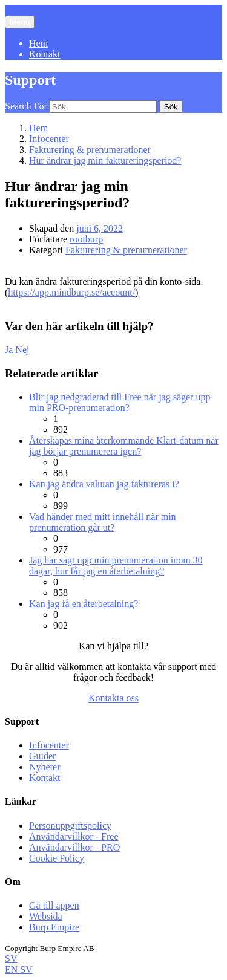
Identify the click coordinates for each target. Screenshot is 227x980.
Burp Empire (54, 927)
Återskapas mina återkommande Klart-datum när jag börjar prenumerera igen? (124, 446)
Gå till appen (54, 905)
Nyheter (45, 767)
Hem (38, 43)
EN (12, 969)
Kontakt (45, 54)
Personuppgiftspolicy (70, 826)
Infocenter (49, 745)
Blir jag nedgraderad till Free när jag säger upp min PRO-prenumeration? (120, 402)
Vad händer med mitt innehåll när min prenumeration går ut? (103, 522)
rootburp (86, 239)
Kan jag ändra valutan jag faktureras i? (104, 484)
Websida (46, 916)
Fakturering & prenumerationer (126, 250)
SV (11, 959)
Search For (26, 106)
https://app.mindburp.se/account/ (71, 292)
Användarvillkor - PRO (74, 847)
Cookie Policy (57, 858)
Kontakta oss (113, 698)
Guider (42, 756)
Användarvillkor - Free (74, 836)
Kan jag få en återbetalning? (84, 604)
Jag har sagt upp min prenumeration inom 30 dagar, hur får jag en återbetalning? (116, 566)
